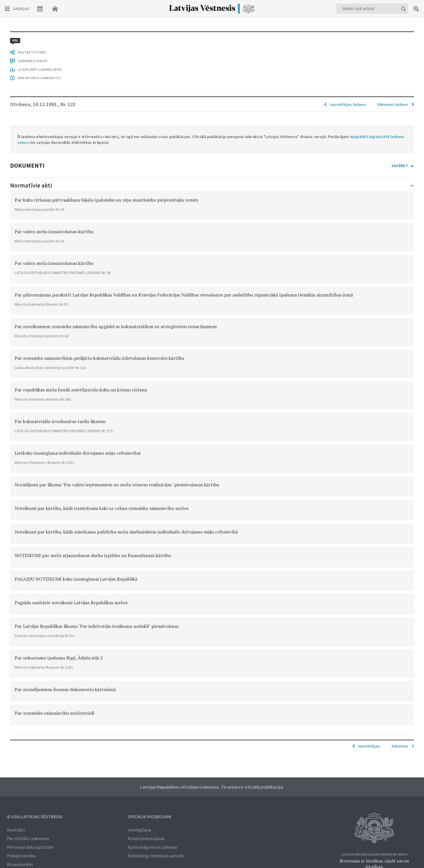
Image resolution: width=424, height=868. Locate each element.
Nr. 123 (68, 104)
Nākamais (400, 746)
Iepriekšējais (369, 746)
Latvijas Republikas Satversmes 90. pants (374, 855)
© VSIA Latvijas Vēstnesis (35, 817)
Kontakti (16, 830)
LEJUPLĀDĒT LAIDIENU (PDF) (40, 69)
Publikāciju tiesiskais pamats (156, 856)
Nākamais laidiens (393, 104)
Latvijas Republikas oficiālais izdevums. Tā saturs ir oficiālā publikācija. (212, 787)
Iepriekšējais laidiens (348, 104)
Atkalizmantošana (146, 838)
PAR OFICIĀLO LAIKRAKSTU (39, 78)
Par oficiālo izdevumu (28, 838)
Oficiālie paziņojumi (149, 817)
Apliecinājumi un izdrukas (152, 847)
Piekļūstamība (21, 856)
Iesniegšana (139, 830)
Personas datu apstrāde (30, 847)
